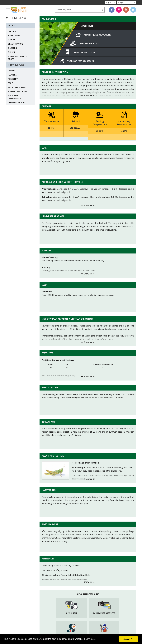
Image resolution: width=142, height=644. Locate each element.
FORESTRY (13, 79)
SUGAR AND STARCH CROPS (18, 58)
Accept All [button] (128, 639)
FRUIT (11, 83)
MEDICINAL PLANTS (17, 87)
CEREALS (12, 31)
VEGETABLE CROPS (17, 103)
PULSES (11, 52)
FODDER (12, 40)
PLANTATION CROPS (18, 91)
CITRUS (11, 71)
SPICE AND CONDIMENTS (14, 97)
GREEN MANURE (16, 44)
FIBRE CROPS (14, 35)
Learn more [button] (90, 639)
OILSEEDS (12, 48)
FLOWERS (12, 75)
